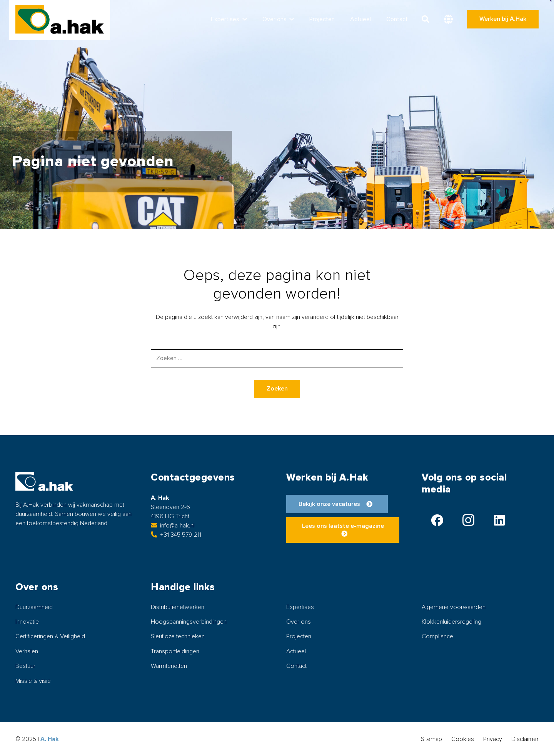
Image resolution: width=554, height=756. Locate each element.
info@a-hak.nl (173, 526)
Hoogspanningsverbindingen (189, 622)
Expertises (300, 607)
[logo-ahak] (60, 19)
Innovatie (27, 622)
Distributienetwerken (178, 607)
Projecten (299, 636)
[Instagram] (468, 520)
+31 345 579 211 (176, 535)
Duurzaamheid (34, 607)
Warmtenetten (169, 666)
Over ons (299, 622)
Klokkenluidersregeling (451, 622)
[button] (243, 19)
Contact (296, 666)
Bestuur (25, 666)
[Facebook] (437, 520)
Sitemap (431, 739)
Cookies (463, 739)
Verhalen (27, 651)
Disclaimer (525, 739)
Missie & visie (33, 681)
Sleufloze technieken (178, 636)
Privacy (493, 739)
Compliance (437, 636)
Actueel (296, 651)
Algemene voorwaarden (454, 607)
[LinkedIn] (499, 520)
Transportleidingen (175, 651)
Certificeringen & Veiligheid (50, 636)
